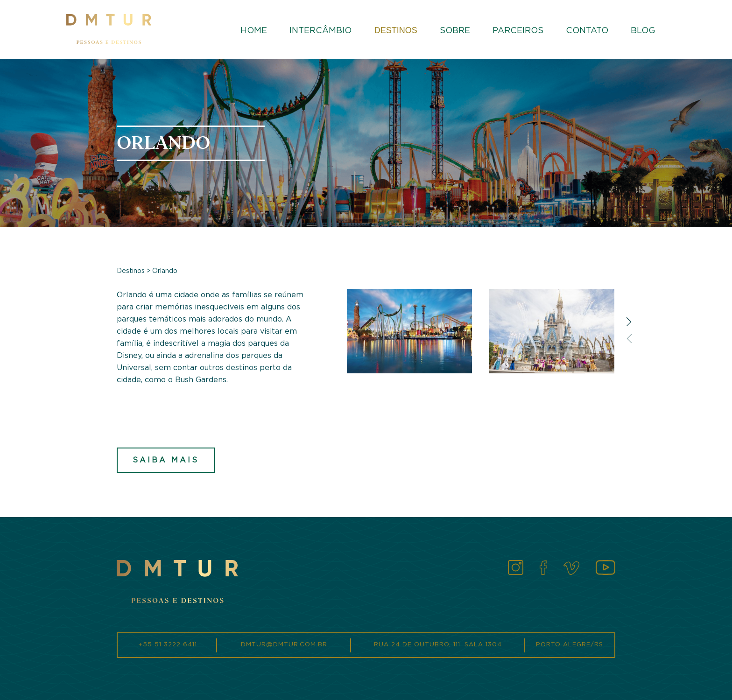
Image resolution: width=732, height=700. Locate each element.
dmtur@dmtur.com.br (284, 645)
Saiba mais (166, 460)
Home (254, 31)
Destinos (396, 30)
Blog (643, 31)
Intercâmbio (320, 31)
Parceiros (518, 31)
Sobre (455, 31)
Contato (587, 31)
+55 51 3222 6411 (168, 645)
